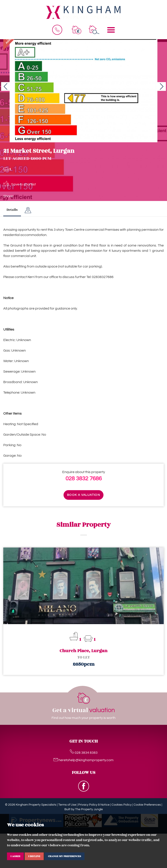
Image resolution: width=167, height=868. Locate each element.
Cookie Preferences (147, 805)
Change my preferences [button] (65, 856)
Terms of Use (67, 805)
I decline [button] (34, 856)
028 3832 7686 (84, 479)
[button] (5, 86)
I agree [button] (15, 856)
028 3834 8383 (84, 753)
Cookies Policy (122, 805)
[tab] (28, 210)
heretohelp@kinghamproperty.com (83, 760)
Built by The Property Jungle (84, 809)
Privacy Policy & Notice (94, 805)
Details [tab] (12, 210)
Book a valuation (83, 495)
